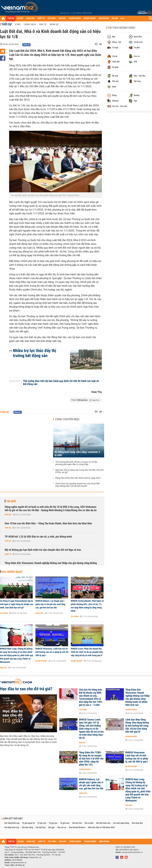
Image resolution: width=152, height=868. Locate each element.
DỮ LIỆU (115, 18)
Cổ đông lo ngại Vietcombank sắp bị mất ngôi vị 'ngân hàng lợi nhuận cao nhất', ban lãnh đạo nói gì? (17, 604)
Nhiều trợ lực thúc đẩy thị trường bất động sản (35, 353)
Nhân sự (54, 24)
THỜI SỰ (11, 18)
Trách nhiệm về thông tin (15, 865)
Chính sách (30, 24)
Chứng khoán (131, 710)
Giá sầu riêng (27, 828)
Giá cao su (62, 828)
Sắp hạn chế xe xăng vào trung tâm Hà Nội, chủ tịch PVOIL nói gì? (80, 471)
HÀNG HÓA (31, 18)
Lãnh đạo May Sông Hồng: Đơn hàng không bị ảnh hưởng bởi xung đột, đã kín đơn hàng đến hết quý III (137, 726)
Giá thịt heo (41, 828)
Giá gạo (51, 828)
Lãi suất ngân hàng (121, 823)
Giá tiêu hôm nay (103, 823)
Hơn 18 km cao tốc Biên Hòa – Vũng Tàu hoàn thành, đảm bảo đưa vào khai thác (48, 523)
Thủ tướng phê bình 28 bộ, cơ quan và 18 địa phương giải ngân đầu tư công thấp (76, 463)
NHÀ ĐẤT (62, 18)
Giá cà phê (89, 823)
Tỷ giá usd (42, 823)
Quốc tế (8, 554)
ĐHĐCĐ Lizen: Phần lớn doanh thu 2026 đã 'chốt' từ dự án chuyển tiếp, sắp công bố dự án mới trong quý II (87, 652)
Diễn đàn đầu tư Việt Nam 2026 (101, 828)
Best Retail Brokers (77, 828)
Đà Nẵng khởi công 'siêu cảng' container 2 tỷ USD (77, 454)
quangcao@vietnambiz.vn (132, 852)
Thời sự (6, 24)
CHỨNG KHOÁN (75, 18)
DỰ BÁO (20, 18)
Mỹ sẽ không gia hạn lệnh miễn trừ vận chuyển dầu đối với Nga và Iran (43, 550)
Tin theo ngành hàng (121, 28)
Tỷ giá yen (53, 823)
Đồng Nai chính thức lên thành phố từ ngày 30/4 (78, 478)
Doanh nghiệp (41, 661)
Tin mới (11, 501)
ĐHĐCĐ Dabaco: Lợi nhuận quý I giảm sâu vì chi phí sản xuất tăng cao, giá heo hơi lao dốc (50, 604)
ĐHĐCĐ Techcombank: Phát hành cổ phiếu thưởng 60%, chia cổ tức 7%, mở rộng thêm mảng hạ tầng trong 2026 (87, 606)
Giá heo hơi (77, 823)
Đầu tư (43, 24)
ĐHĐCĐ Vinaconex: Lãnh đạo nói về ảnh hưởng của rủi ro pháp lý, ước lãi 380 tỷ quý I (52, 652)
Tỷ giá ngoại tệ (28, 823)
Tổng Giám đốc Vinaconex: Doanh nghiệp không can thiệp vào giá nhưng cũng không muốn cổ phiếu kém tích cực (51, 565)
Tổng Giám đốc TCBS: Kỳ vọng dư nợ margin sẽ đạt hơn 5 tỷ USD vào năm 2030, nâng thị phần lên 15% (91, 759)
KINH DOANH (104, 18)
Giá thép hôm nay (12, 828)
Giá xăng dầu (137, 823)
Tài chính (4, 613)
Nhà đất (8, 515)
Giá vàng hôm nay (12, 823)
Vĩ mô (18, 24)
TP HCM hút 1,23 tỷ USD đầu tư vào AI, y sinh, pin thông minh (38, 537)
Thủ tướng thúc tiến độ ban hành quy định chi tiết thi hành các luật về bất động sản (61, 383)
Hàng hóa (39, 613)
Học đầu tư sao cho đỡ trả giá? (26, 689)
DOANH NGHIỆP (90, 18)
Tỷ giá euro (65, 823)
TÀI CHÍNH (52, 18)
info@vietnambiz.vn (18, 863)
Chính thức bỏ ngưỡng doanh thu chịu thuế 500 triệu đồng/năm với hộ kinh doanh (77, 485)
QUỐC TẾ (41, 18)
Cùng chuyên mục (67, 419)
